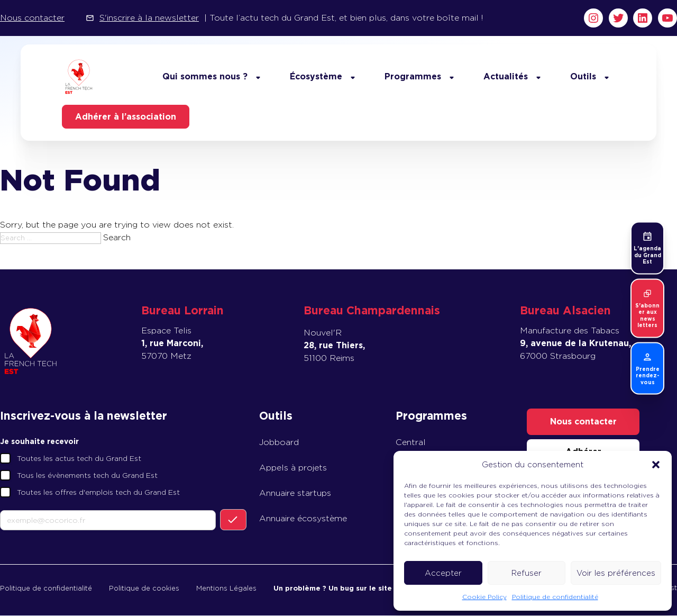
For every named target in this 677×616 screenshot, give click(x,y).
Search (117, 238)
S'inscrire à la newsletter (149, 18)
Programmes (411, 76)
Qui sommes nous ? (203, 76)
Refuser (527, 573)
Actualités (504, 76)
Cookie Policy (484, 597)
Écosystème (314, 76)
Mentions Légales (226, 588)
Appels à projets (293, 468)
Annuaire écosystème (303, 519)
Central (411, 443)
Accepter (443, 573)
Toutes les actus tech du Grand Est (79, 459)
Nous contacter (32, 18)
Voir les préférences (616, 573)
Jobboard (279, 443)
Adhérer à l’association (127, 117)
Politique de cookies (144, 588)
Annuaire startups (295, 493)
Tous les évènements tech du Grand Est (87, 476)
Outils (582, 76)
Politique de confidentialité (555, 597)
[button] (656, 465)
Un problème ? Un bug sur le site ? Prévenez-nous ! (366, 588)
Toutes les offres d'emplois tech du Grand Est (98, 493)
